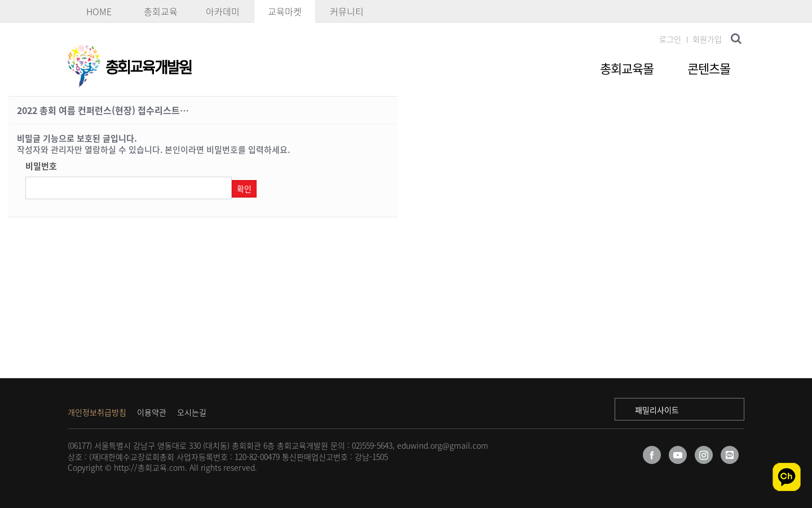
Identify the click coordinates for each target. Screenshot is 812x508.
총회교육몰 (627, 68)
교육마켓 (285, 11)
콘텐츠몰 (709, 68)
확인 (244, 189)
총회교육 (161, 11)
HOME (99, 11)
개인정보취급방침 (97, 412)
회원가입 (707, 39)
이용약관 (152, 412)
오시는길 (192, 412)
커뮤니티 (347, 11)
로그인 (670, 39)
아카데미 (223, 11)
